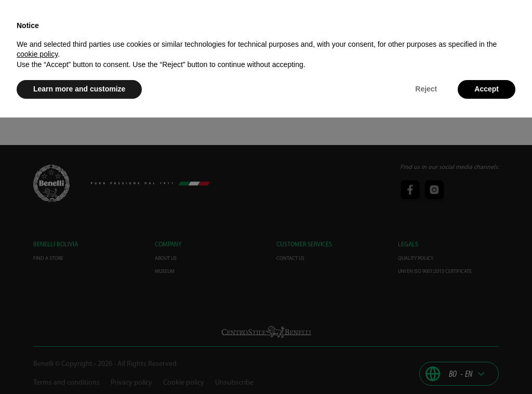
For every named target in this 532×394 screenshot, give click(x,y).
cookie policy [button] (37, 54)
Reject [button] (426, 89)
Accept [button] (487, 89)
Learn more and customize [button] (79, 89)
